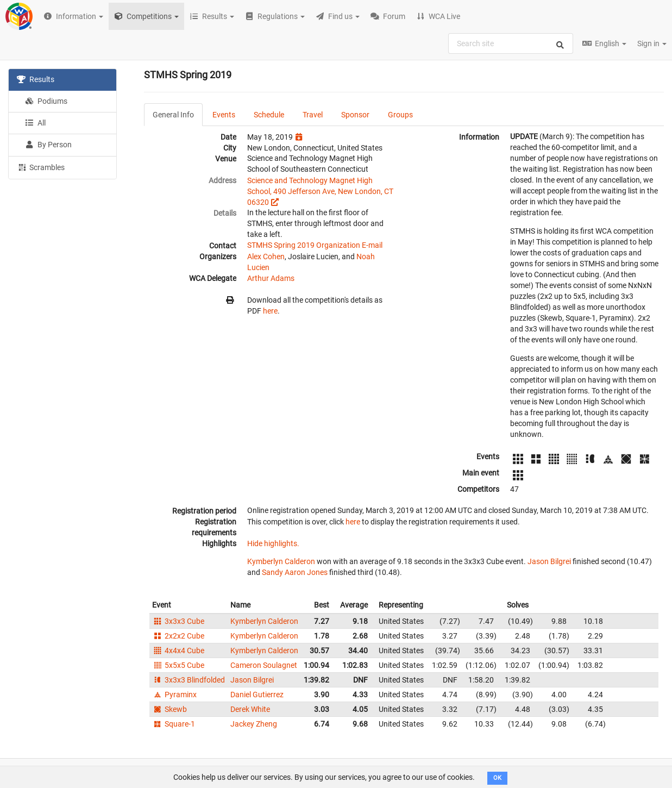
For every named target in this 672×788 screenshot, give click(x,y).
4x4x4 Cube (178, 651)
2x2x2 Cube (178, 636)
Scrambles (41, 167)
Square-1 (174, 724)
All (35, 123)
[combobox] (511, 43)
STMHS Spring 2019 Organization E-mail (315, 245)
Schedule (269, 115)
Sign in (652, 43)
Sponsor (355, 115)
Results (36, 79)
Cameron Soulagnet (264, 665)
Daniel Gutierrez (257, 695)
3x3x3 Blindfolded (189, 680)
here (270, 311)
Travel (313, 115)
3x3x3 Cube (178, 621)
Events (224, 115)
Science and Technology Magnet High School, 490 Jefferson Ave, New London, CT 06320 (320, 191)
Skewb (169, 709)
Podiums (46, 101)
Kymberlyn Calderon (281, 561)
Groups (400, 115)
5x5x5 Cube (178, 665)
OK (497, 778)
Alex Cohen (266, 257)
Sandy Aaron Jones (295, 572)
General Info (173, 115)
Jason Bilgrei (549, 561)
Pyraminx (174, 695)
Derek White (250, 709)
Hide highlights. (273, 543)
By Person (48, 145)
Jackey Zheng (254, 724)
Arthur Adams (271, 278)
